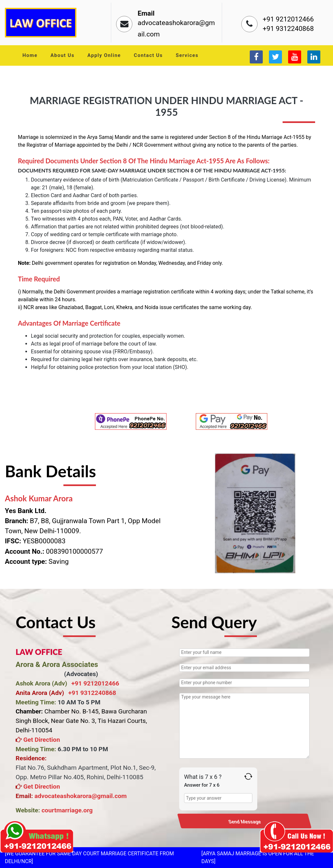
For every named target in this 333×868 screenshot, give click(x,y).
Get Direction (41, 740)
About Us (62, 55)
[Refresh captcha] (248, 776)
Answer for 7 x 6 (202, 785)
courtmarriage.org (67, 810)
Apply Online (104, 55)
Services (187, 55)
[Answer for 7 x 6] (218, 798)
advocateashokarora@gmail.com (81, 796)
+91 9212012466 (288, 19)
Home (30, 55)
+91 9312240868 (288, 29)
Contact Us (148, 55)
